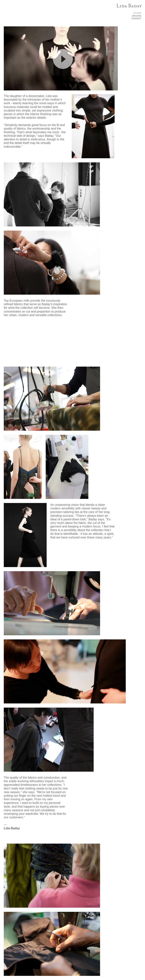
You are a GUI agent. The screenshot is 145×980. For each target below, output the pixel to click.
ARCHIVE (137, 16)
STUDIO (137, 13)
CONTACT (136, 18)
